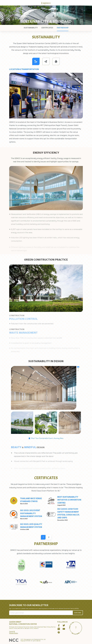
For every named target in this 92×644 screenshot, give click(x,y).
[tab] (36, 61)
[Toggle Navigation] (89, 3)
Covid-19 (12, 631)
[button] (78, 613)
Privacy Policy (14, 633)
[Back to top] (76, 628)
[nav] (31, 28)
